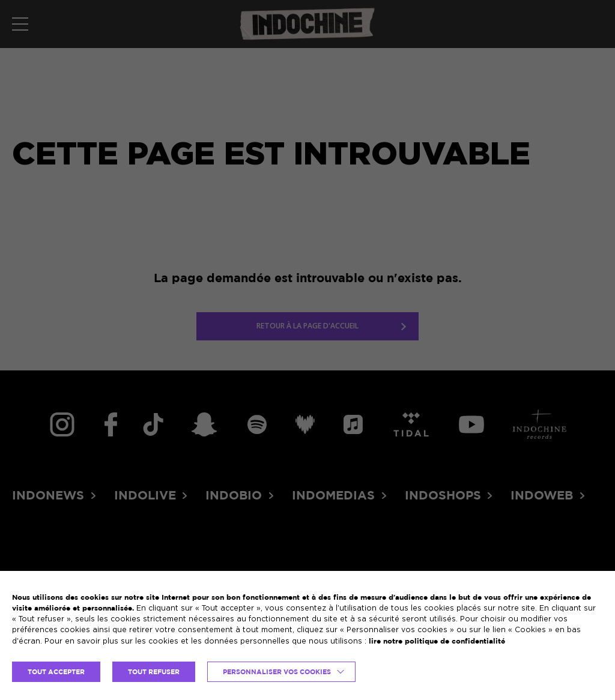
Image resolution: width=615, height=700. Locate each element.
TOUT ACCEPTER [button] (56, 672)
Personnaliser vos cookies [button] (277, 672)
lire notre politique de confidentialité (437, 641)
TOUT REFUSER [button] (154, 672)
